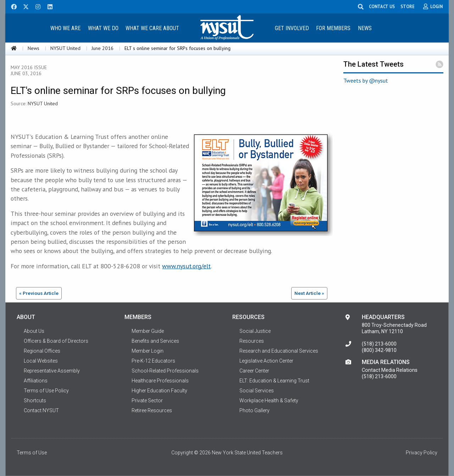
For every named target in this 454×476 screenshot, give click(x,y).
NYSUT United (65, 48)
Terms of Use (32, 453)
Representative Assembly (52, 371)
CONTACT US (383, 6)
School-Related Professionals (165, 371)
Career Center (254, 371)
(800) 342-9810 (379, 350)
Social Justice (255, 331)
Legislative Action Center (266, 361)
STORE (409, 6)
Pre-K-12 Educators (153, 361)
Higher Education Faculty (159, 391)
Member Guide (148, 331)
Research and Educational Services (279, 351)
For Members (333, 28)
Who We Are (65, 28)
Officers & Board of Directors (56, 341)
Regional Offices (42, 351)
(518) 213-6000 (379, 344)
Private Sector (147, 401)
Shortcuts (35, 401)
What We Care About (152, 28)
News (365, 28)
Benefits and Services (155, 341)
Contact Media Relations (390, 370)
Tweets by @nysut (366, 80)
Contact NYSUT (41, 410)
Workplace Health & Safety (269, 401)
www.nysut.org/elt (186, 266)
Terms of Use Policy (46, 391)
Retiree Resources (152, 410)
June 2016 (103, 48)
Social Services (257, 391)
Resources (252, 341)
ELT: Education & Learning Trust (274, 381)
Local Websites (41, 361)
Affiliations (36, 381)
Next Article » (309, 293)
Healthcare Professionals (160, 381)
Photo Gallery (254, 410)
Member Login (148, 351)
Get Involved (292, 28)
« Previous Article (39, 293)
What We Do (103, 28)
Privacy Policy (422, 453)
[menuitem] (65, 28)
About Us (34, 331)
